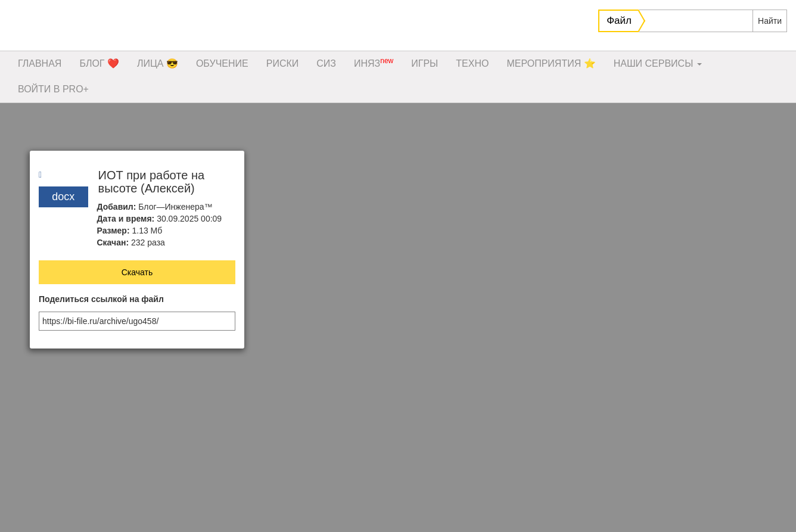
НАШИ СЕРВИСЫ (658, 63)
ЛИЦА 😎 (158, 63)
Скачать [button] (137, 272)
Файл (619, 21)
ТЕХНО (472, 63)
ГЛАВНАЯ (40, 63)
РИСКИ (283, 63)
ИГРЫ (425, 63)
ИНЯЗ (374, 63)
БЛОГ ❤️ (99, 63)
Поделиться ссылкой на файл (101, 299)
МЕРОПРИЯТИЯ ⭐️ (551, 63)
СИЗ (326, 63)
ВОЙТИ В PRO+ (53, 89)
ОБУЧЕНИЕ (222, 63)
